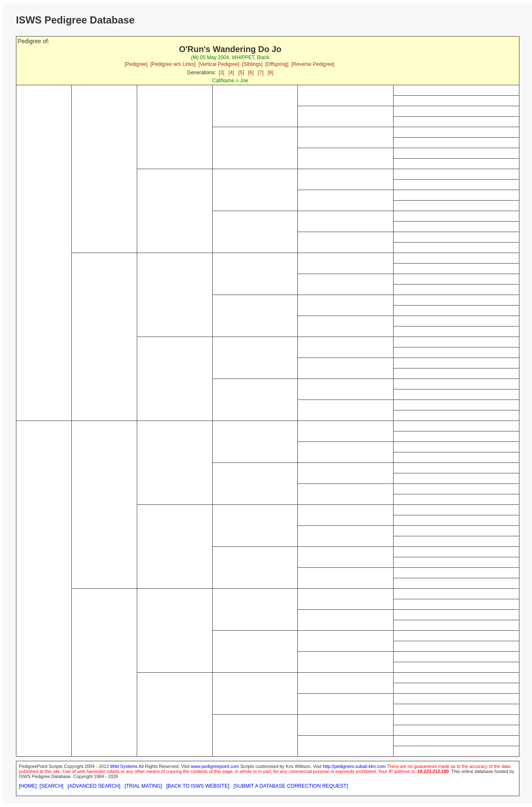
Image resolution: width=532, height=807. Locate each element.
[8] (270, 73)
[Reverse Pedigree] (313, 64)
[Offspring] (277, 64)
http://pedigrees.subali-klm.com (354, 766)
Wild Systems (124, 766)
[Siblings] (252, 64)
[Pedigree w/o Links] (173, 64)
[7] (261, 73)
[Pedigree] (136, 64)
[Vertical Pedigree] (219, 64)
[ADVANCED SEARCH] (94, 786)
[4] (231, 73)
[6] (251, 73)
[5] (241, 73)
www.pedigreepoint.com (215, 766)
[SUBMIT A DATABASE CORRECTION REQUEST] (291, 786)
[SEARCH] (51, 786)
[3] (221, 73)
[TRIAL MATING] (143, 786)
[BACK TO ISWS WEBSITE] (198, 786)
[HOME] (28, 786)
